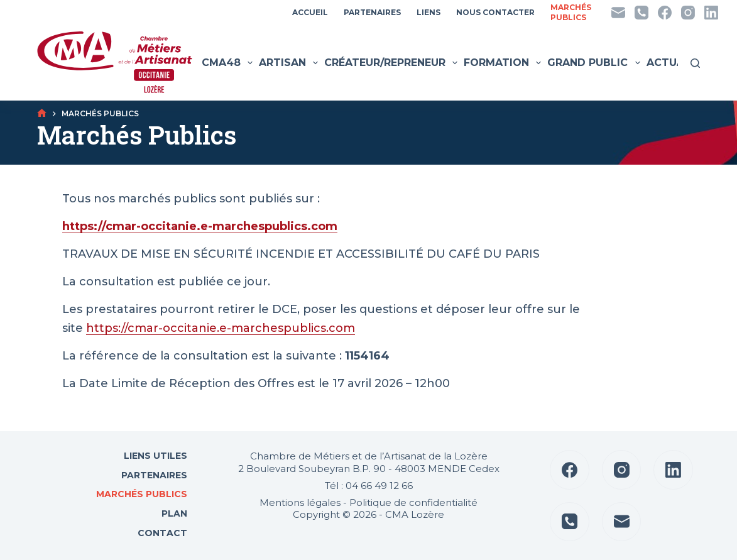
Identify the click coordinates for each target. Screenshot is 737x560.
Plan (173, 513)
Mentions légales (300, 502)
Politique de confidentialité (413, 502)
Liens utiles (154, 456)
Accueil (310, 12)
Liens (429, 12)
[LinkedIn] (711, 13)
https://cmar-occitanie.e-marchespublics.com (221, 328)
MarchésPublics (571, 12)
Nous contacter (495, 12)
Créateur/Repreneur (392, 63)
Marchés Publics (142, 494)
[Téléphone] (641, 13)
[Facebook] (665, 13)
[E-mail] (618, 13)
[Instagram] (688, 13)
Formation (504, 63)
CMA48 (229, 63)
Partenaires (372, 12)
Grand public (595, 63)
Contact (161, 533)
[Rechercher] (695, 63)
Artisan (290, 63)
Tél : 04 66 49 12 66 (369, 486)
